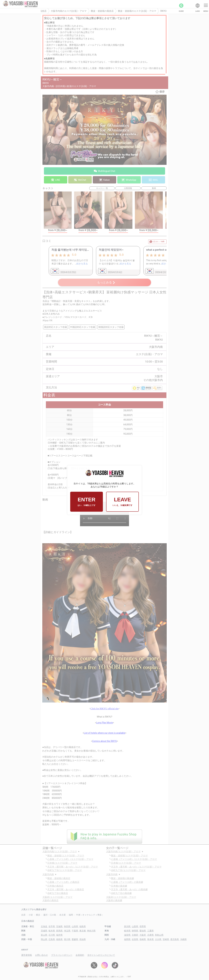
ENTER (86, 502)
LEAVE (122, 502)
